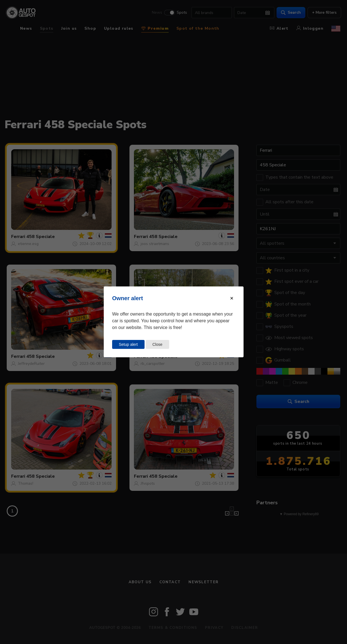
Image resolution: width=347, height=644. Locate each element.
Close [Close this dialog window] (157, 344)
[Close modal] (232, 298)
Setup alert (128, 344)
